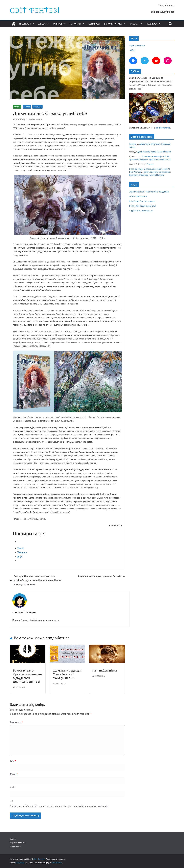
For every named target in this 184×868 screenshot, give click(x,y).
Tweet (20, 548)
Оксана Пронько (36, 119)
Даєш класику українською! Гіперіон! (154, 152)
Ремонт (133, 144)
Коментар (16, 722)
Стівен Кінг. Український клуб (143, 206)
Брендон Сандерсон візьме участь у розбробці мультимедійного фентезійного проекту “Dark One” (36, 580)
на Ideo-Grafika (163, 128)
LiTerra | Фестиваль (138, 196)
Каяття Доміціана (105, 670)
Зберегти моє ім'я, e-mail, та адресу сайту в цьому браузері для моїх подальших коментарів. (60, 806)
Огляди (27, 107)
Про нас (150, 164)
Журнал (57, 24)
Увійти (132, 50)
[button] (32, 24)
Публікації (25, 24)
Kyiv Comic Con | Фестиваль (142, 201)
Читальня (75, 24)
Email (14, 774)
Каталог (134, 24)
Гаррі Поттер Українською (141, 211)
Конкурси (94, 24)
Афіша (42, 24)
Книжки (17, 107)
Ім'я (13, 761)
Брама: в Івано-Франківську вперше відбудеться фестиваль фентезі (28, 676)
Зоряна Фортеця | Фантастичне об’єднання (149, 192)
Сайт (13, 787)
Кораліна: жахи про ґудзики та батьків (101, 576)
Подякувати (153, 24)
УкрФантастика (113, 24)
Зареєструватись (137, 45)
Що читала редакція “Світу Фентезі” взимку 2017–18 (67, 674)
